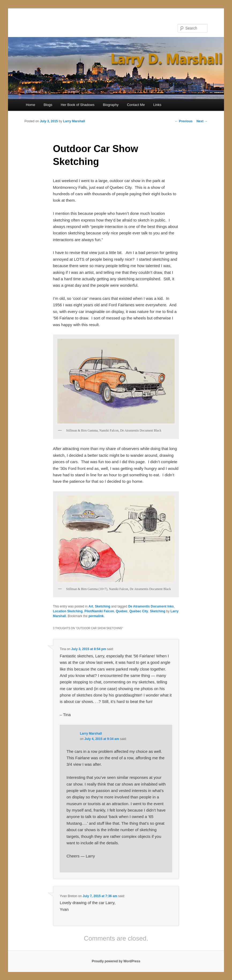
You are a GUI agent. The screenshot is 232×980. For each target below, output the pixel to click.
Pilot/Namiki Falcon (99, 611)
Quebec (122, 611)
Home (30, 105)
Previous (184, 121)
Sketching (102, 606)
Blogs (48, 105)
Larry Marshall (74, 121)
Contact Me (136, 105)
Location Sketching (68, 611)
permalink (96, 616)
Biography (111, 105)
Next (202, 121)
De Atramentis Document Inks (151, 606)
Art (91, 606)
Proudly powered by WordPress (116, 961)
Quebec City (139, 611)
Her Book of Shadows (78, 105)
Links (157, 105)
